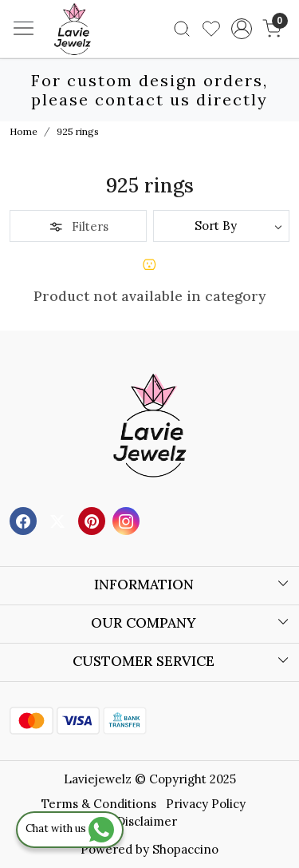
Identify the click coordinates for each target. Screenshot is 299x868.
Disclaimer (147, 821)
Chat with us (70, 828)
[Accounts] (241, 29)
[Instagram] (128, 520)
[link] (182, 29)
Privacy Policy (206, 804)
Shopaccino (185, 849)
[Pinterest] (94, 520)
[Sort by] (222, 226)
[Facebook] (25, 520)
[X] (59, 520)
